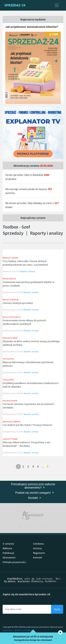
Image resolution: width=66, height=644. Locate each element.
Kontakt (33, 498)
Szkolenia (38, 544)
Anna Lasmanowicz (12, 317)
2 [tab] (25, 526)
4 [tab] (36, 526)
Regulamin (39, 553)
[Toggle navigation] (57, 5)
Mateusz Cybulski (10, 258)
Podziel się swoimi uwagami (33, 493)
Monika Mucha (9, 279)
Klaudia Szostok (10, 401)
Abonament (9, 557)
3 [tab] (30, 526)
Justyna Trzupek (10, 439)
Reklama (7, 548)
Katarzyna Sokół (10, 338)
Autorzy (37, 548)
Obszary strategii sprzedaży (18, 303)
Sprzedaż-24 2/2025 (12, 271)
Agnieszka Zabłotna (12, 421)
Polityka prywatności (14, 562)
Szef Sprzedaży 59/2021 (13, 331)
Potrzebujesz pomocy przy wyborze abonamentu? (33, 486)
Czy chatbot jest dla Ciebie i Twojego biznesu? (27, 425)
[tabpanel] (33, 515)
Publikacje (8, 553)
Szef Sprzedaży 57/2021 (13, 414)
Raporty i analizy (28, 271)
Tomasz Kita (8, 359)
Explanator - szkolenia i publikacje (18, 630)
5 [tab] (41, 526)
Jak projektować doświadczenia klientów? (32, 27)
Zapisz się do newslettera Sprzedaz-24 (26, 594)
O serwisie (8, 544)
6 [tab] (46, 526)
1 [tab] (20, 526)
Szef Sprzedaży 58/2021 (13, 372)
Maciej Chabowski (11, 299)
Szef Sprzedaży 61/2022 (13, 292)
